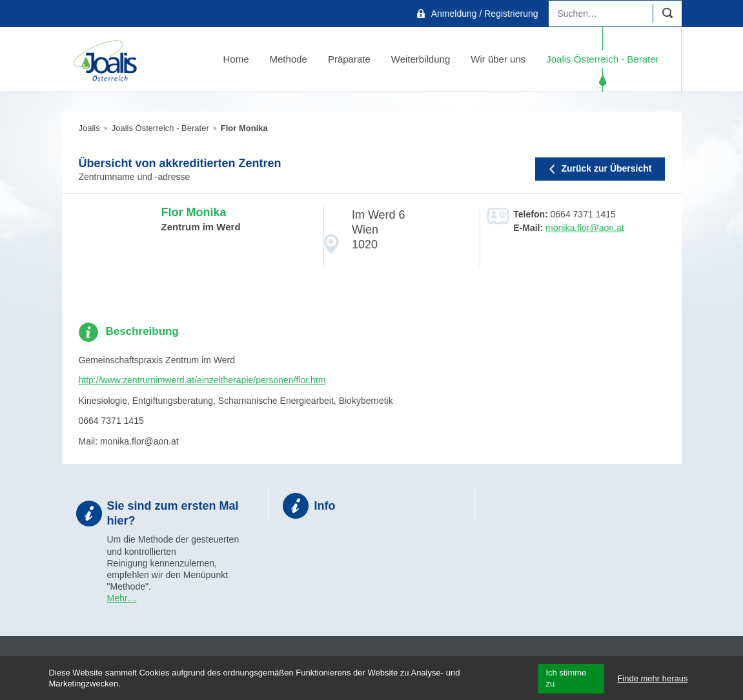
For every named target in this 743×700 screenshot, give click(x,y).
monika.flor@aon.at (585, 228)
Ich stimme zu (566, 678)
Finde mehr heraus (652, 678)
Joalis (89, 128)
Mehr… (122, 598)
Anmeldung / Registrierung (485, 14)
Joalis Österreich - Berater (160, 128)
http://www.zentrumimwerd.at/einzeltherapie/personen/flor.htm (202, 380)
